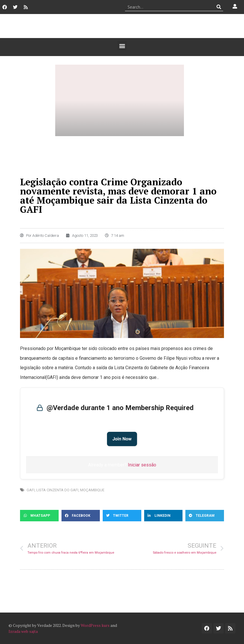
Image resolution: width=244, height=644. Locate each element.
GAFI (31, 490)
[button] (122, 46)
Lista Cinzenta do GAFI (57, 490)
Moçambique (92, 490)
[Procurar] (219, 7)
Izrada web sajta (23, 631)
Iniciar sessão (142, 465)
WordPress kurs (95, 625)
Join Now (122, 439)
